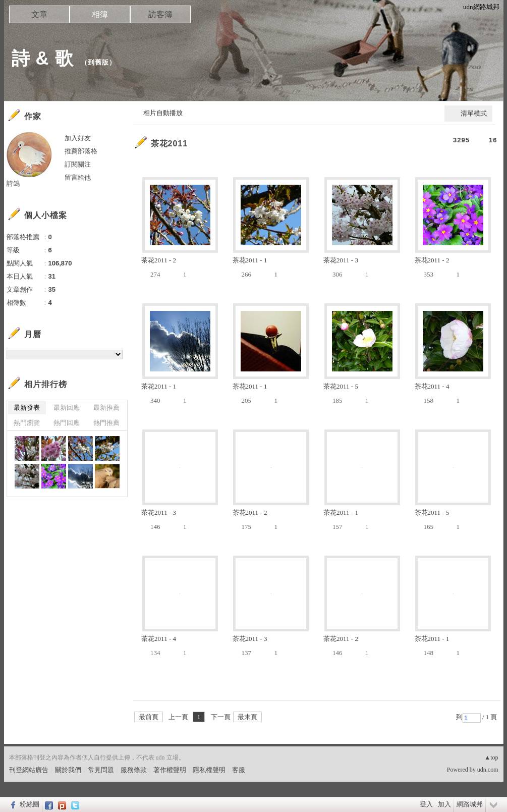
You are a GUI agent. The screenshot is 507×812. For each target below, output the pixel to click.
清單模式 (474, 113)
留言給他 (78, 177)
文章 (39, 14)
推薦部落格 (81, 151)
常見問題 (101, 770)
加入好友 (78, 138)
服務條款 (134, 770)
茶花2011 (170, 144)
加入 (444, 804)
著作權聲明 (170, 770)
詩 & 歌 (43, 58)
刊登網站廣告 (29, 770)
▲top (491, 757)
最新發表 (27, 408)
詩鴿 (13, 183)
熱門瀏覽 (27, 423)
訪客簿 (160, 14)
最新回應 (67, 408)
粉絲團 (30, 804)
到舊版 (98, 62)
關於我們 (68, 770)
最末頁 (247, 717)
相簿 (100, 14)
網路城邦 (470, 804)
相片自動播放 (163, 113)
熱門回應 (67, 423)
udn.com (488, 770)
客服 (239, 770)
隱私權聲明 (209, 770)
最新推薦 (106, 408)
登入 (426, 804)
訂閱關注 (78, 164)
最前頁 (149, 717)
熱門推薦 (106, 423)
